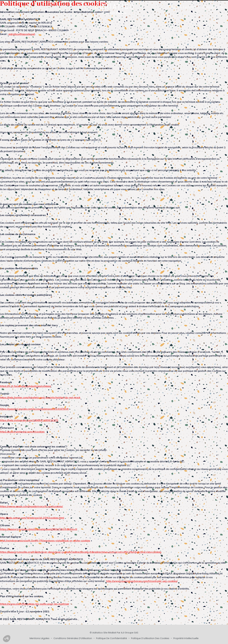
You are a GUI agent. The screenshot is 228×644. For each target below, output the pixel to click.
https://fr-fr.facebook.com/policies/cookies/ (25, 386)
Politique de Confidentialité (112, 638)
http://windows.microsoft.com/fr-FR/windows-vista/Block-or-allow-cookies (45, 540)
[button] (7, 639)
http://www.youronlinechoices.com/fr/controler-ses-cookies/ (142, 581)
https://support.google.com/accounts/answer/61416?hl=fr (34, 409)
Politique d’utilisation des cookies (150, 638)
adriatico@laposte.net (22, 34)
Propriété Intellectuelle (186, 638)
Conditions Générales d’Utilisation (73, 638)
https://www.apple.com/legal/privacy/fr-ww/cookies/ (31, 506)
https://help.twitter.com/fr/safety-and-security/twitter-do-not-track (40, 397)
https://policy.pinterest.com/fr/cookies (22, 432)
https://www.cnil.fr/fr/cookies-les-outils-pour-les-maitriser (35, 604)
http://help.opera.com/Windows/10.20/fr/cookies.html (32, 518)
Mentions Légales (40, 638)
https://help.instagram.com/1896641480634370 (29, 420)
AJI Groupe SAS (130, 633)
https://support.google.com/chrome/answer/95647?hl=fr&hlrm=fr (39, 529)
